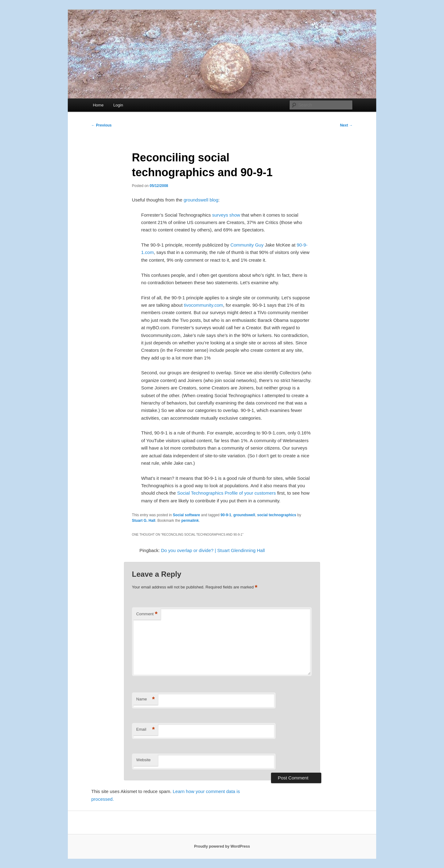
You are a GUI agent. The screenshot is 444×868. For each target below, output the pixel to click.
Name (146, 699)
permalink (190, 521)
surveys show (226, 215)
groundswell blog (201, 200)
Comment (147, 614)
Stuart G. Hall (144, 521)
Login (118, 105)
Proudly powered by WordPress (222, 846)
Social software (187, 515)
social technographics (277, 515)
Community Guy (247, 245)
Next (346, 125)
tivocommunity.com (203, 305)
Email (146, 730)
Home (98, 105)
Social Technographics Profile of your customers (227, 493)
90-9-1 (226, 515)
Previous (101, 125)
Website (144, 760)
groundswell (244, 515)
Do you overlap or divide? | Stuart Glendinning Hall (213, 550)
